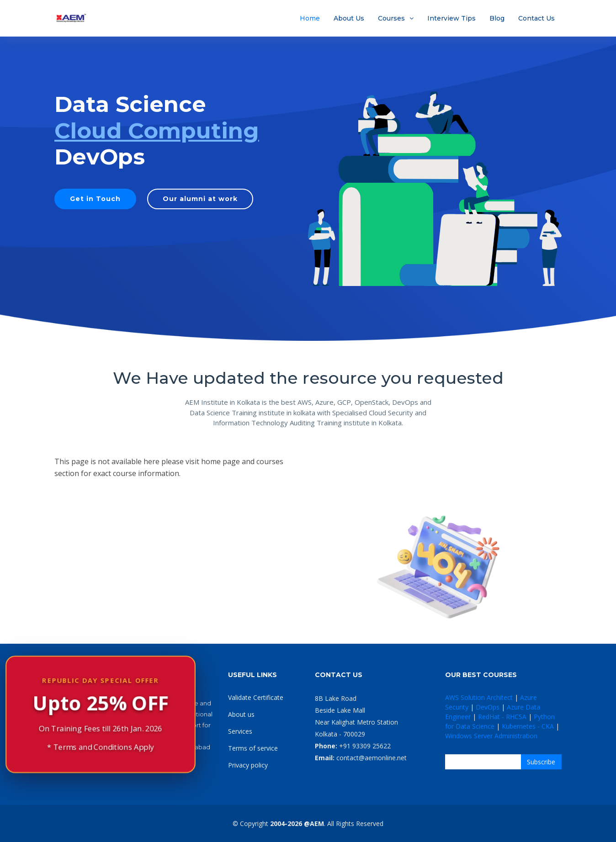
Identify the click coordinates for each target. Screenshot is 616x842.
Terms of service (253, 748)
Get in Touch (95, 199)
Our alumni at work (200, 199)
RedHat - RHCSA (502, 717)
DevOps (488, 707)
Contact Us (536, 18)
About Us (349, 18)
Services (240, 731)
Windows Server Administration (491, 736)
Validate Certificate (256, 697)
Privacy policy (248, 765)
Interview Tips (451, 18)
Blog (497, 18)
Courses (391, 18)
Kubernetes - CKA (528, 726)
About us (241, 714)
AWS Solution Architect (479, 697)
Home (310, 18)
